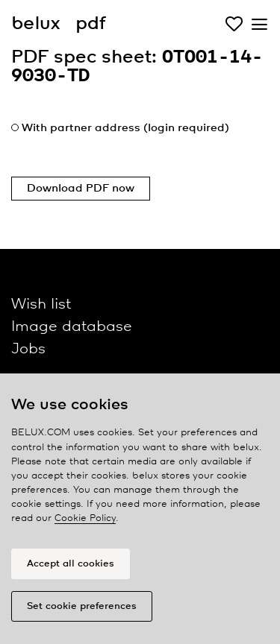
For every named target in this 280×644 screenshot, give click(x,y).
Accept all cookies (71, 564)
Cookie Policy (85, 518)
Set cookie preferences (82, 606)
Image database (72, 327)
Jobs (28, 349)
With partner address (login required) (125, 128)
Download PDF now (81, 189)
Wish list (41, 304)
